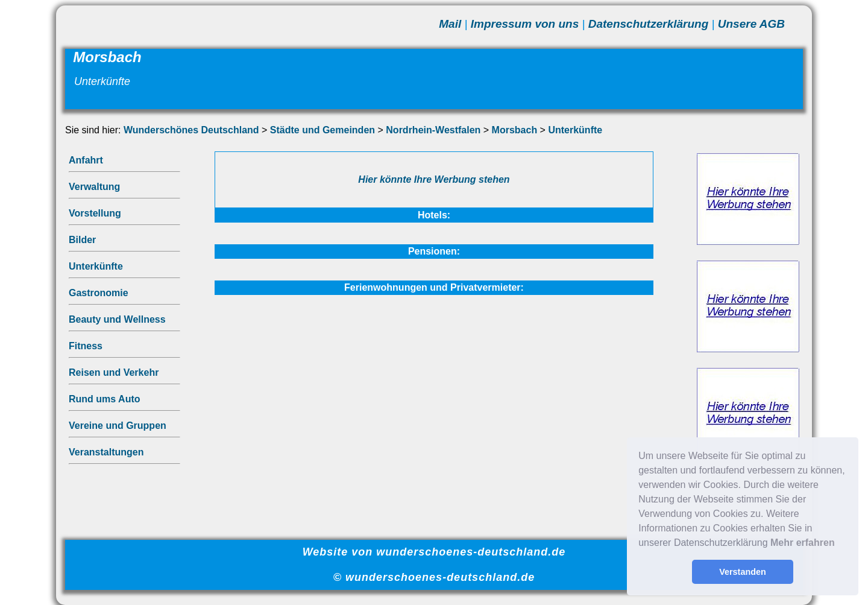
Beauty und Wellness (117, 319)
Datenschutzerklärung (649, 24)
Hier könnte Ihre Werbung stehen (434, 179)
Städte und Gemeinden (322, 130)
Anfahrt (86, 160)
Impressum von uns (525, 24)
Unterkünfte (575, 130)
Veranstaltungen (106, 452)
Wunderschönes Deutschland (191, 130)
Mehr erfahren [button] (803, 543)
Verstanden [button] (743, 572)
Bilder (82, 240)
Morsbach (515, 130)
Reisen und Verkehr (114, 372)
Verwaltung (94, 187)
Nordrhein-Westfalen (433, 130)
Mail (450, 24)
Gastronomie (99, 293)
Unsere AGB (751, 24)
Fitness (86, 346)
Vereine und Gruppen (118, 426)
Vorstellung (95, 213)
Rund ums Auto (105, 399)
